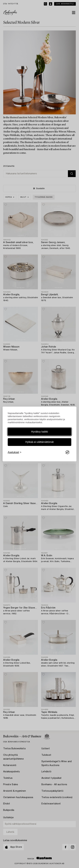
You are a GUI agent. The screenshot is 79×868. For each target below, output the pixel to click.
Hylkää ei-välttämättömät (39, 442)
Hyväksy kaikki (40, 432)
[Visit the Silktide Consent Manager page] (67, 452)
